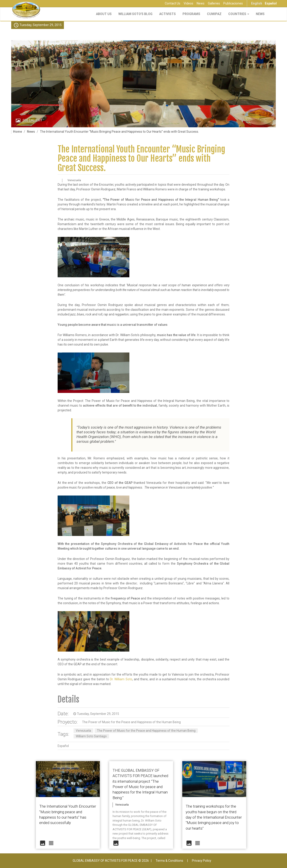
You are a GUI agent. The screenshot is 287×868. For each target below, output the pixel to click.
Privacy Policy (202, 861)
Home (17, 132)
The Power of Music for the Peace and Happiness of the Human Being (131, 722)
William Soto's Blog (135, 14)
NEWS (260, 14)
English (257, 3)
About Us (104, 14)
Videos (188, 3)
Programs (191, 14)
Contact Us (173, 3)
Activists (167, 14)
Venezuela (83, 731)
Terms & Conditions (169, 861)
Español (271, 3)
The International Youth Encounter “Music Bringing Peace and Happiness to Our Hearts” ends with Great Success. (141, 159)
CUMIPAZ (214, 14)
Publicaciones (233, 3)
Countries (239, 14)
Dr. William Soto (121, 679)
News (201, 3)
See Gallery (32, 120)
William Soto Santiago (91, 736)
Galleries (214, 3)
